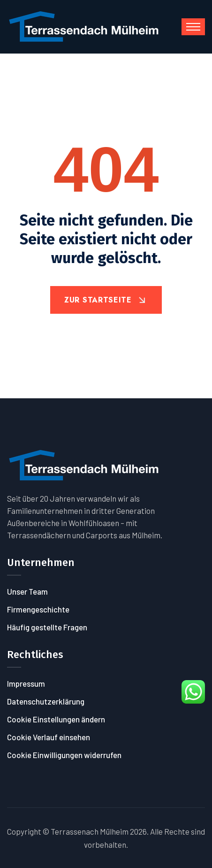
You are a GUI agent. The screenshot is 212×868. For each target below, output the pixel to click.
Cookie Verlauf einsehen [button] (49, 737)
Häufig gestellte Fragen (47, 627)
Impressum (26, 683)
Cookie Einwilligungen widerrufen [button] (64, 755)
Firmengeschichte (38, 609)
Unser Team (27, 591)
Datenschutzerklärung (46, 701)
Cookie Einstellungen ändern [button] (56, 719)
